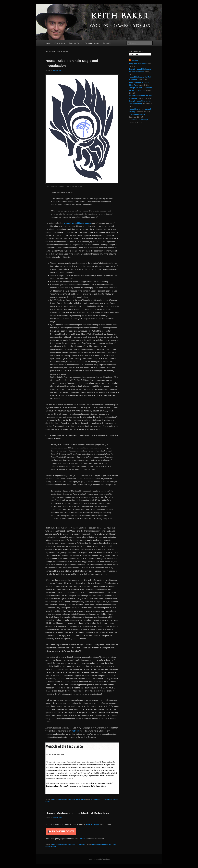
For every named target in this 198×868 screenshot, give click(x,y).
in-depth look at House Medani (77, 223)
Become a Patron (75, 43)
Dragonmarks (96, 799)
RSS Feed (135, 61)
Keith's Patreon (92, 824)
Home (48, 43)
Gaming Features (69, 799)
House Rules (80, 799)
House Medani (107, 799)
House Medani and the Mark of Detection (77, 813)
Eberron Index (60, 43)
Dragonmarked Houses (99, 845)
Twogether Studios (92, 43)
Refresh (82, 839)
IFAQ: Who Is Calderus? (138, 64)
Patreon (75, 731)
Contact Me (107, 43)
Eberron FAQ (57, 799)
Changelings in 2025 (137, 114)
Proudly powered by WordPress (99, 859)
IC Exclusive (80, 845)
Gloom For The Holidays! (139, 120)
